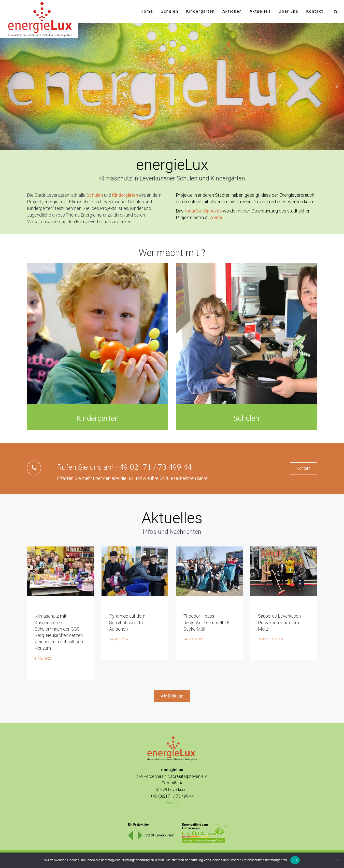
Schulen (170, 11)
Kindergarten (200, 11)
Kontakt (315, 11)
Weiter (216, 217)
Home (147, 11)
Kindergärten (125, 195)
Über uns (289, 11)
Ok (295, 860)
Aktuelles (260, 11)
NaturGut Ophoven (203, 211)
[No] (338, 860)
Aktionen (232, 11)
